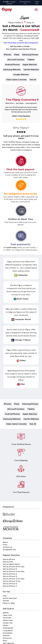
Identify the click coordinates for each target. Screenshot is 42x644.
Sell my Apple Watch (11, 564)
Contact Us (7, 547)
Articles (6, 601)
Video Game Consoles (16, 80)
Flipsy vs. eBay (9, 603)
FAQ (5, 596)
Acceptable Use (9, 550)
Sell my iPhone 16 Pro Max (14, 567)
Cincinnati (7, 618)
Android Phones (12, 65)
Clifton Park (8, 620)
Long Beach (8, 631)
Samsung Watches (12, 70)
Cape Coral (7, 615)
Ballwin (6, 613)
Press (5, 545)
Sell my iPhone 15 (10, 569)
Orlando (6, 636)
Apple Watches (30, 65)
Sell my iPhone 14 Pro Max (14, 571)
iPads (17, 55)
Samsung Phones (30, 55)
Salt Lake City (8, 643)
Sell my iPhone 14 (10, 574)
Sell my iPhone (9, 559)
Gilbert (6, 625)
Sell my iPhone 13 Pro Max (14, 579)
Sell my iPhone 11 (10, 586)
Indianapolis (8, 628)
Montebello (8, 633)
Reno (5, 641)
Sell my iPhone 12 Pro (12, 581)
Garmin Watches (31, 70)
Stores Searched (10, 598)
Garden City (8, 623)
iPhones (8, 55)
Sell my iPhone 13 (10, 576)
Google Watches (21, 75)
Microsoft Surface (16, 60)
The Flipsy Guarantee (21, 100)
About (5, 542)
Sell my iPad (8, 562)
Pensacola (7, 638)
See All (33, 80)
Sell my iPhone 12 (10, 584)
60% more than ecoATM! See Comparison (21, 43)
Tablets (31, 60)
